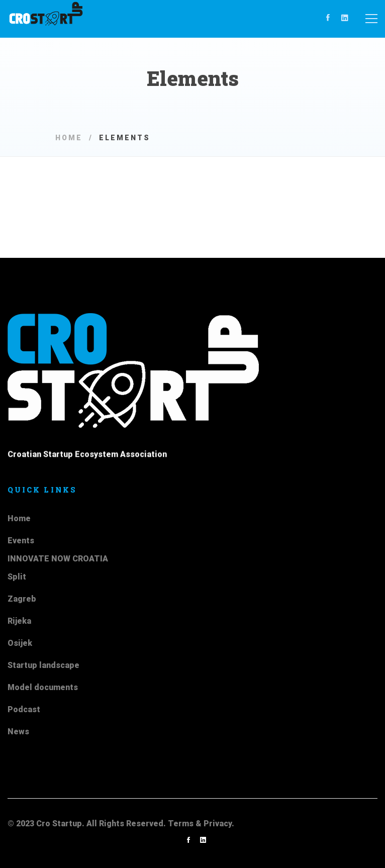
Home (69, 138)
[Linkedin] (345, 18)
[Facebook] (328, 18)
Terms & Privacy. (201, 824)
